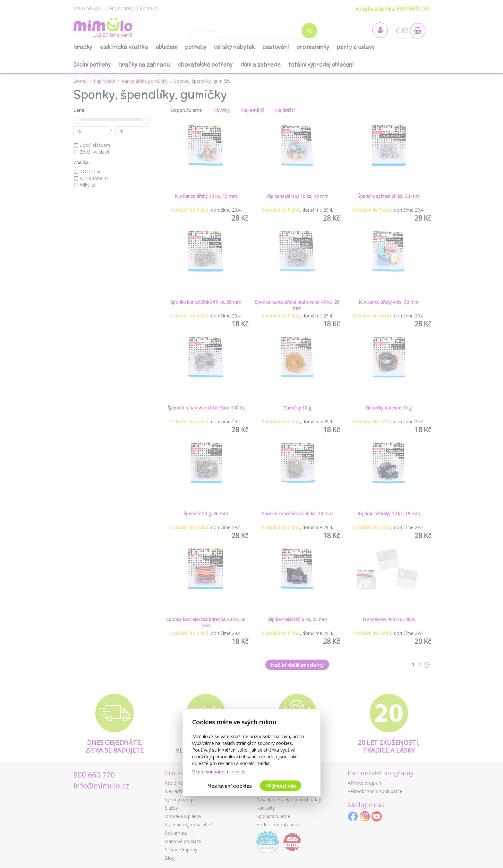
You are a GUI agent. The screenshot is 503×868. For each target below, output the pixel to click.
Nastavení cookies (230, 786)
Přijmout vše (281, 786)
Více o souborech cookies (219, 772)
